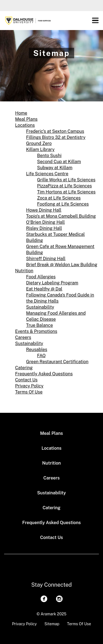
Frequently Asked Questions (44, 374)
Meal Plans (26, 119)
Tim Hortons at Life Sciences (66, 192)
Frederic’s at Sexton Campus (55, 131)
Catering (24, 368)
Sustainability (40, 307)
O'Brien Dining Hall (45, 222)
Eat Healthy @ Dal (44, 289)
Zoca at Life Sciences (59, 198)
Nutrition (24, 271)
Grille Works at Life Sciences (66, 180)
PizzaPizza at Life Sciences (64, 186)
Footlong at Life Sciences (63, 204)
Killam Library (40, 149)
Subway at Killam (55, 168)
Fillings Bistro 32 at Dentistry (56, 137)
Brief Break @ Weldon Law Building (62, 265)
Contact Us (26, 380)
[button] (95, 20)
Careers (23, 337)
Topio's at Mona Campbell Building (61, 216)
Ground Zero (39, 143)
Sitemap (52, 624)
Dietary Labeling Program (52, 283)
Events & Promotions (36, 331)
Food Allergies (41, 277)
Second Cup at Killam (59, 162)
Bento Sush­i (49, 156)
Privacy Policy (29, 386)
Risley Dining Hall (44, 228)
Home (21, 113)
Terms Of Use (29, 392)
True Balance (40, 325)
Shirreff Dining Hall (46, 259)
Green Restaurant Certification (57, 362)
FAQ (41, 356)
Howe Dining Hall (44, 210)
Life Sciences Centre (47, 174)
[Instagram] (59, 599)
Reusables (37, 350)
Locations (25, 125)
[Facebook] (44, 599)
